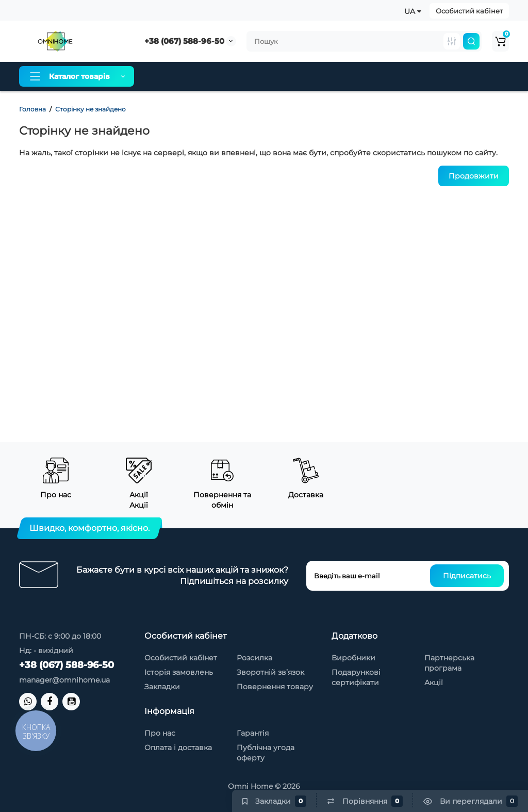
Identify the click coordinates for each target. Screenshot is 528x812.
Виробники (353, 658)
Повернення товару (275, 687)
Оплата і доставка (232, 76)
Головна (32, 109)
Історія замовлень (179, 672)
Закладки (162, 687)
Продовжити (474, 176)
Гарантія (298, 76)
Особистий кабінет (469, 11)
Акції (434, 683)
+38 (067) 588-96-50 (184, 41)
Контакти (434, 76)
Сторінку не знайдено (90, 109)
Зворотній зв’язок (270, 672)
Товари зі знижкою (365, 76)
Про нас (168, 76)
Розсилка (254, 658)
